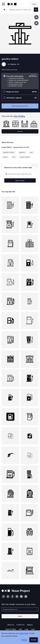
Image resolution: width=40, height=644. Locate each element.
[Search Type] (5, 10)
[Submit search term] (36, 10)
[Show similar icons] (36, 23)
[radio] (20, 81)
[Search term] (21, 10)
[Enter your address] (20, 609)
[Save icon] (36, 17)
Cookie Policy (24, 633)
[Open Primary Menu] (3, 4)
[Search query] (20, 174)
